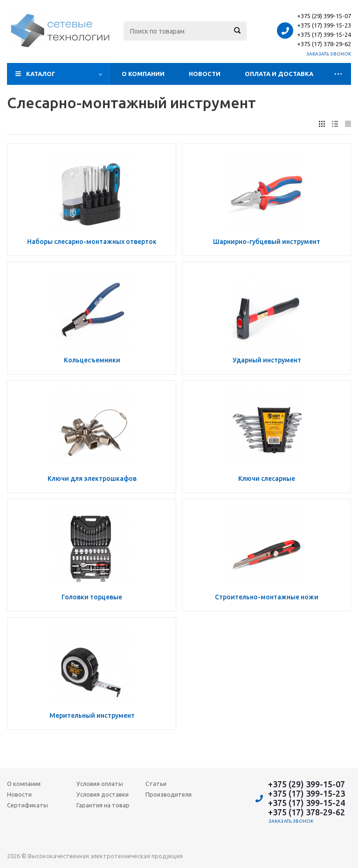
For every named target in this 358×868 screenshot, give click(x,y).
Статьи (156, 784)
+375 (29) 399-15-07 (324, 16)
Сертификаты (28, 805)
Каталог (41, 74)
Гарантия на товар (103, 805)
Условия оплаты (100, 784)
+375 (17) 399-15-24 (324, 35)
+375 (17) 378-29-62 (324, 44)
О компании (143, 74)
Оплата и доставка (279, 74)
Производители (169, 794)
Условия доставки (103, 794)
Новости (205, 74)
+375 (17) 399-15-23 (324, 25)
